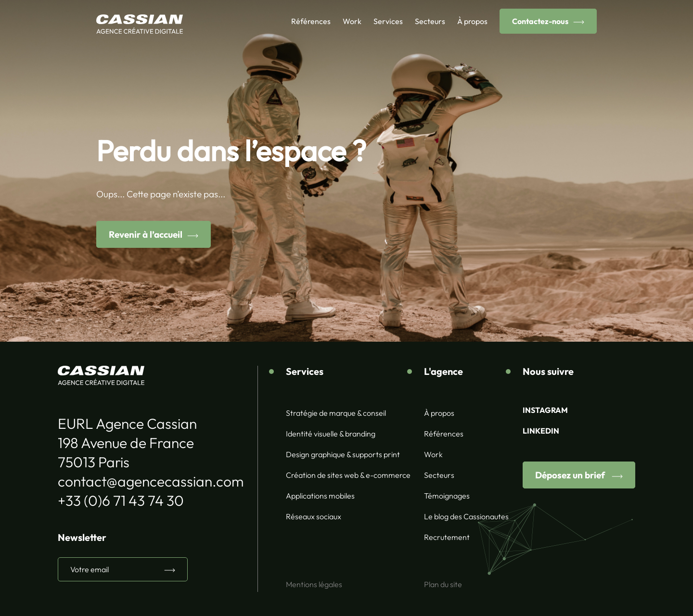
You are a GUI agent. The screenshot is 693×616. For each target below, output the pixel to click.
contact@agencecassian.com (151, 481)
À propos (472, 21)
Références (311, 21)
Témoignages (447, 496)
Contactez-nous (540, 21)
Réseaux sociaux (314, 516)
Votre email (90, 569)
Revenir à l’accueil (146, 234)
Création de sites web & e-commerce (348, 475)
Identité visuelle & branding (331, 434)
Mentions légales (314, 584)
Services (388, 21)
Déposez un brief (571, 475)
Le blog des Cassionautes (466, 516)
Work (352, 21)
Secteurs (430, 21)
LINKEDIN (541, 431)
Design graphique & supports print (343, 454)
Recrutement (447, 537)
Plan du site (443, 584)
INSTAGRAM (545, 410)
